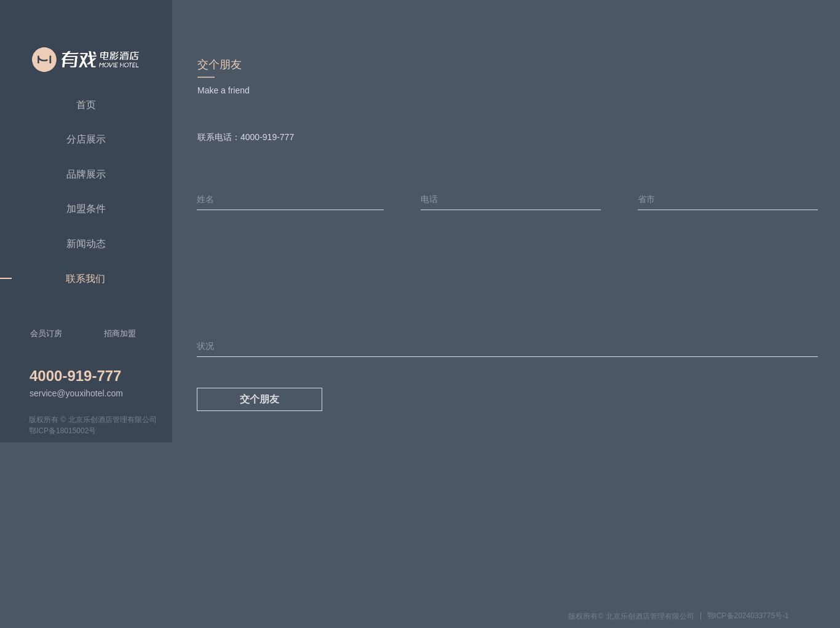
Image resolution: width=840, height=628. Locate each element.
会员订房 (46, 333)
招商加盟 (120, 333)
